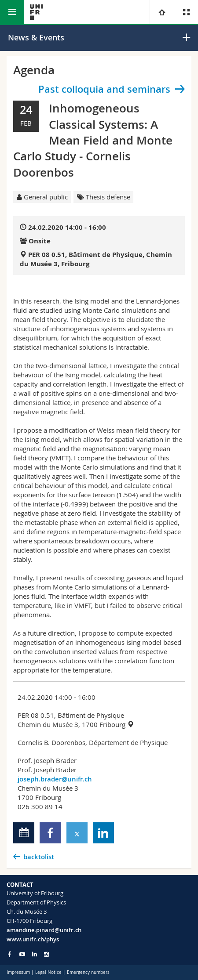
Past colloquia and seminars (104, 89)
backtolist (39, 857)
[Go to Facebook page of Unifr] (9, 954)
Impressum (18, 972)
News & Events (36, 37)
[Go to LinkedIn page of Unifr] (35, 954)
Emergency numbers (88, 972)
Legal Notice (48, 972)
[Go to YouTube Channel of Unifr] (22, 954)
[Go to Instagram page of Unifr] (46, 954)
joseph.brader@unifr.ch (55, 779)
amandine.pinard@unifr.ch (44, 930)
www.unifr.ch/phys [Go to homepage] (33, 939)
